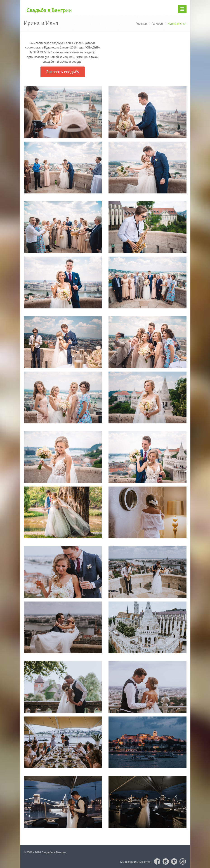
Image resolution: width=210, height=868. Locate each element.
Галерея (157, 24)
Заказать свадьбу (63, 72)
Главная (141, 24)
